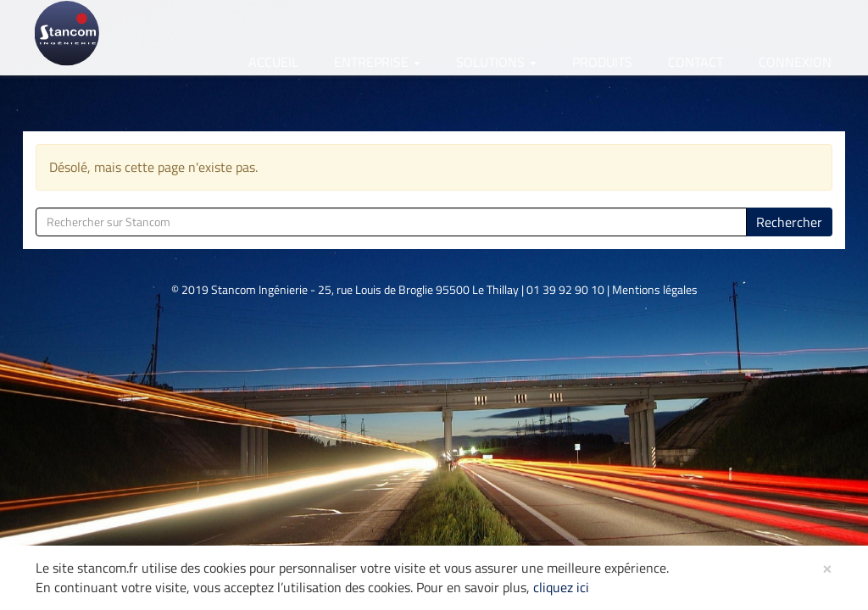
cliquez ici (561, 587)
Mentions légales (655, 289)
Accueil (273, 62)
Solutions (496, 62)
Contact (696, 62)
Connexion (795, 62)
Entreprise (377, 62)
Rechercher (789, 222)
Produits (602, 62)
